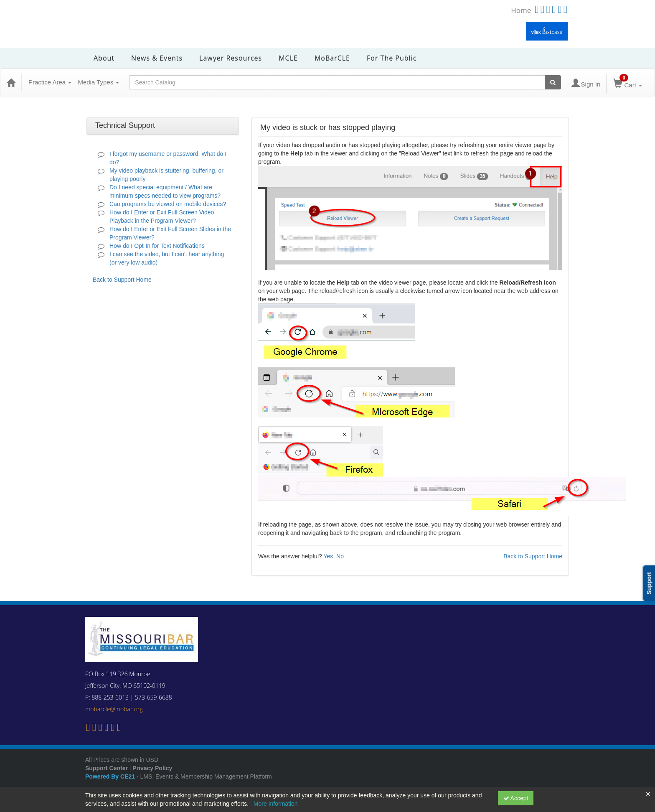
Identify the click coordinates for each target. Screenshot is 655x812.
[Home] (11, 82)
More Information (276, 804)
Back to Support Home (122, 280)
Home (521, 10)
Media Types (98, 82)
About (104, 58)
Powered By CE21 (111, 776)
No (340, 556)
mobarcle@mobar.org (114, 709)
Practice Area (50, 82)
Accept (516, 798)
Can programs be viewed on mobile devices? (168, 204)
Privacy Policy (152, 768)
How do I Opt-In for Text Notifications (157, 246)
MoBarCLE (332, 58)
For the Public (392, 58)
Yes (328, 556)
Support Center (107, 768)
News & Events (157, 58)
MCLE (288, 58)
